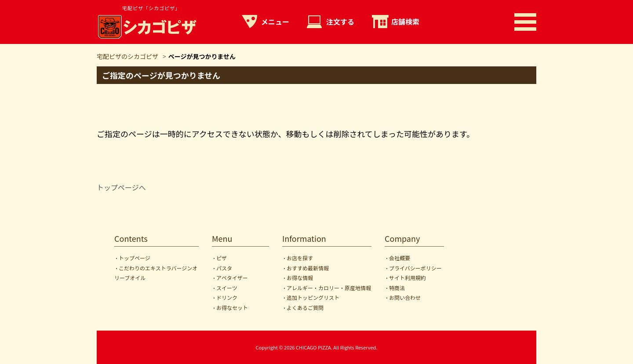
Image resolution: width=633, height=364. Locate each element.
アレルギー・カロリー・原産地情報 (329, 288)
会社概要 (400, 258)
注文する (340, 22)
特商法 (397, 288)
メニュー (275, 22)
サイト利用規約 (407, 278)
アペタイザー (232, 278)
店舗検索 (405, 22)
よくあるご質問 (305, 308)
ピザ (222, 258)
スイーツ (227, 288)
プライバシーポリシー (415, 268)
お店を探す (300, 258)
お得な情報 (300, 278)
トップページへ (121, 187)
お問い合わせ (405, 297)
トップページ (135, 258)
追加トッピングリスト (313, 297)
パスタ (224, 268)
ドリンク (227, 297)
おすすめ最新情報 (308, 268)
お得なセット (232, 308)
